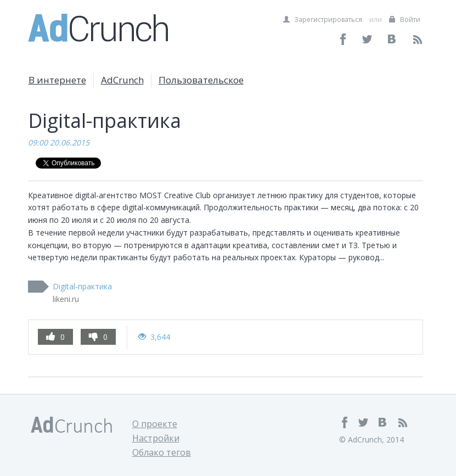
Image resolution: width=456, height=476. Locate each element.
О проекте (155, 424)
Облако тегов (162, 452)
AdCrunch (122, 80)
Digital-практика (82, 286)
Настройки (156, 438)
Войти (405, 19)
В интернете (57, 80)
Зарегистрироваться (323, 19)
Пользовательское (201, 80)
